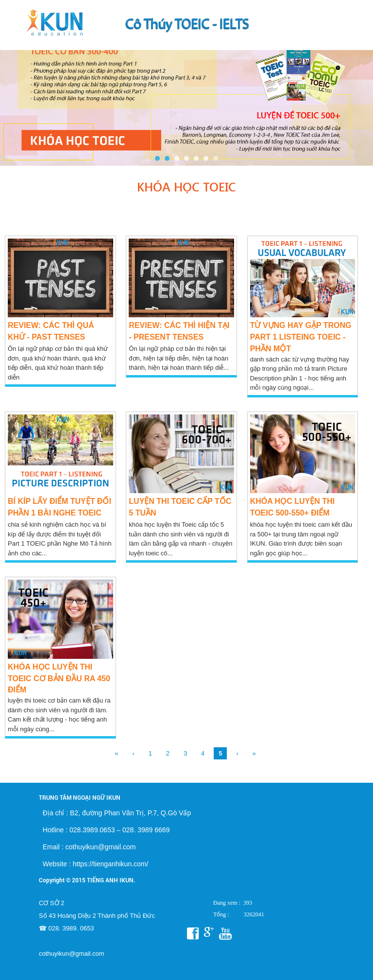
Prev (13, 99)
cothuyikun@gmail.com (72, 954)
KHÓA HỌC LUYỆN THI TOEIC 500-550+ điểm (292, 507)
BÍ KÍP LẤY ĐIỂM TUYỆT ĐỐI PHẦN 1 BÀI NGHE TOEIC (59, 507)
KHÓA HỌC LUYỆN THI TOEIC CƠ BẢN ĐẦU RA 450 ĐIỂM (59, 679)
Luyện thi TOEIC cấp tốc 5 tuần (180, 507)
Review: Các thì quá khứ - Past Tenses (51, 331)
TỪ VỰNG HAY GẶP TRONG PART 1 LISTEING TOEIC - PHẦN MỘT (301, 337)
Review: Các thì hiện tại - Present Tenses (179, 331)
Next (360, 99)
